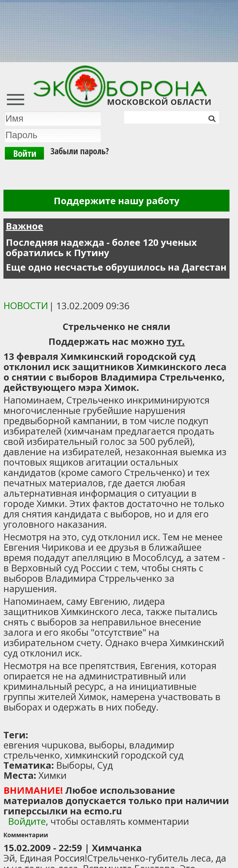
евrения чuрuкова (44, 745)
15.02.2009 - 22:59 (43, 848)
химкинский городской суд (124, 755)
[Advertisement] (61, 721)
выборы (107, 745)
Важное (25, 226)
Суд (105, 765)
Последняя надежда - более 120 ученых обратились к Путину (101, 247)
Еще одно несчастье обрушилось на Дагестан (116, 267)
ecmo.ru (103, 811)
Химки (52, 775)
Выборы (74, 765)
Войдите (27, 821)
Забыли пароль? (80, 151)
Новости (26, 305)
